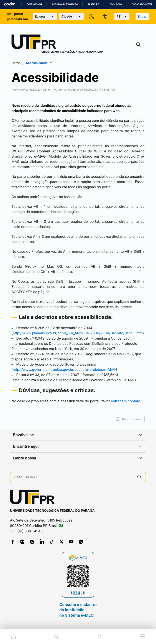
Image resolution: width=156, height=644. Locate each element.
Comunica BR (34, 4)
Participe (93, 4)
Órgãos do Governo (144, 4)
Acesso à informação (65, 4)
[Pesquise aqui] (74, 477)
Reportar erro (128, 419)
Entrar (142, 16)
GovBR (9, 4)
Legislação (115, 4)
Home (16, 63)
